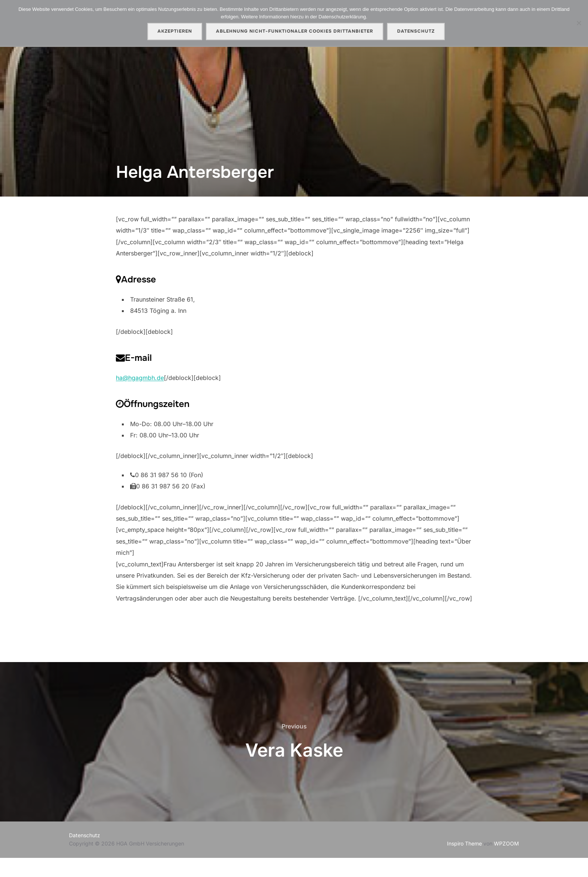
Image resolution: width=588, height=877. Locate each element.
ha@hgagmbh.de (140, 397)
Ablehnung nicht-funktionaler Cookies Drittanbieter (295, 31)
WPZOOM (506, 863)
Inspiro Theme (464, 863)
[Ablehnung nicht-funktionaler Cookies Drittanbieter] (579, 23)
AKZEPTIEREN (175, 31)
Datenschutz (85, 854)
